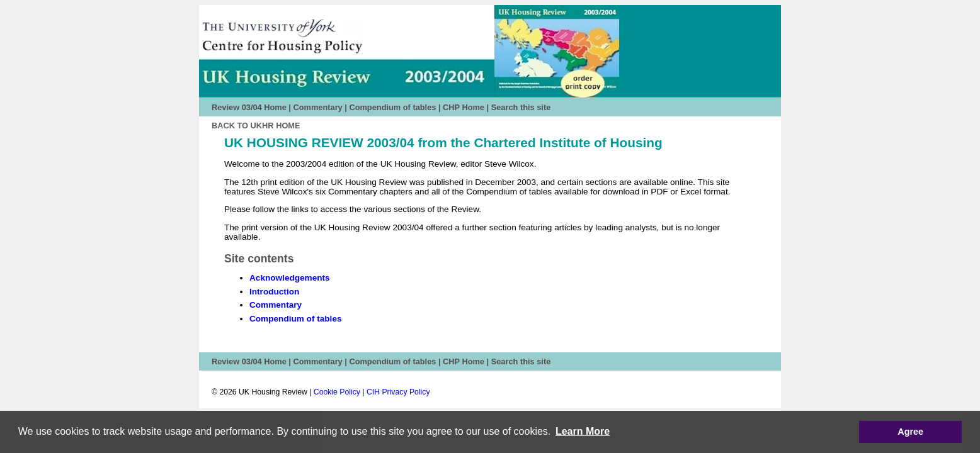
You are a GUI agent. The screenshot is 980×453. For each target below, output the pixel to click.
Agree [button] (910, 432)
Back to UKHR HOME (256, 126)
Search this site (521, 107)
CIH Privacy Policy (398, 392)
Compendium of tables (392, 107)
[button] (583, 432)
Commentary (318, 107)
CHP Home (464, 107)
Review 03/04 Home (249, 107)
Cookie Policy (337, 392)
